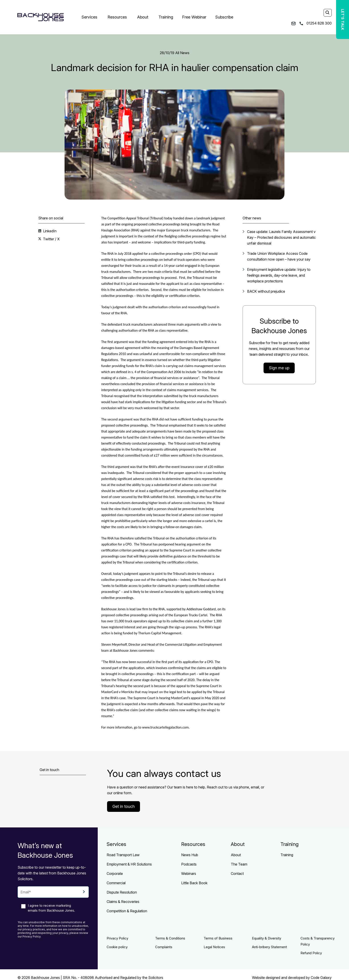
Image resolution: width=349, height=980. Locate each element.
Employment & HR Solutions (129, 864)
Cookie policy (117, 947)
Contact (237, 874)
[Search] (327, 13)
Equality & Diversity (267, 938)
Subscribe (224, 17)
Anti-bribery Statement (269, 947)
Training (166, 17)
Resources (117, 17)
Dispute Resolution (122, 892)
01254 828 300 (316, 23)
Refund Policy (311, 953)
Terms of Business (218, 938)
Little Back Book (194, 883)
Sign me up (279, 368)
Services (89, 17)
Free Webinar (194, 17)
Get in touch (124, 806)
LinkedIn (49, 231)
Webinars (189, 874)
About (143, 17)
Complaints (164, 947)
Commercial (116, 883)
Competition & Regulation (127, 911)
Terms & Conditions (170, 938)
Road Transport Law (123, 855)
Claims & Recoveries (123, 902)
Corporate (115, 874)
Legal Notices (214, 947)
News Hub (190, 855)
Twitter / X (51, 239)
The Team (239, 864)
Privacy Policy (117, 938)
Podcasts (189, 864)
